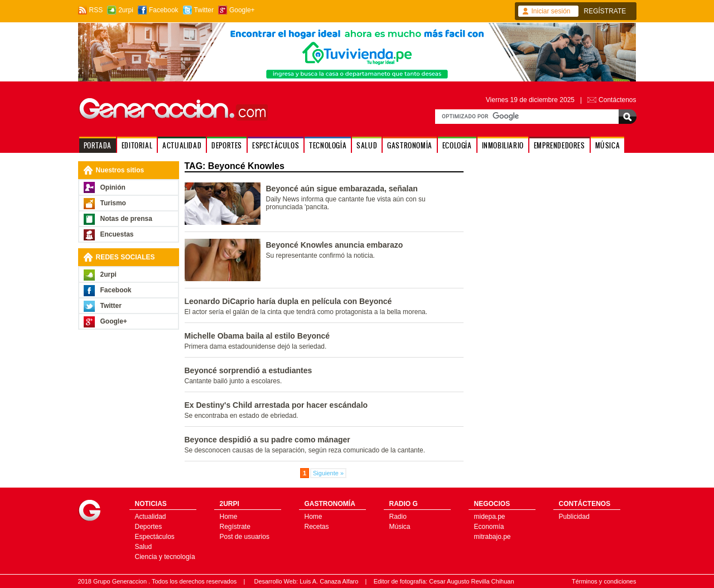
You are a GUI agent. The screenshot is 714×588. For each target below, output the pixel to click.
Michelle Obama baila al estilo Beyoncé (257, 336)
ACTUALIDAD (182, 145)
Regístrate (235, 527)
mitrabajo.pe (493, 537)
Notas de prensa (126, 219)
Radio (398, 517)
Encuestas (117, 234)
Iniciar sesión (551, 11)
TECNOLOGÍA (328, 145)
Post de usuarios (245, 537)
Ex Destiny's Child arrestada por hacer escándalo (276, 405)
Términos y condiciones (604, 581)
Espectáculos (155, 537)
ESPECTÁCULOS (276, 145)
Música (400, 527)
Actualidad (151, 517)
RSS (96, 10)
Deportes (149, 527)
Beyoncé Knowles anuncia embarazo (335, 245)
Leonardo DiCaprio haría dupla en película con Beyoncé (288, 301)
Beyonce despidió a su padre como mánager (267, 440)
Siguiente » (328, 473)
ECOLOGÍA (457, 145)
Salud (144, 547)
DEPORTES (227, 145)
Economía (489, 527)
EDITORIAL (137, 145)
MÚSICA (608, 145)
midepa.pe (490, 517)
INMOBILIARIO (503, 145)
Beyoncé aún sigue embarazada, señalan (342, 189)
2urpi (126, 10)
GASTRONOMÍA (410, 145)
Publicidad (574, 517)
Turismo (113, 203)
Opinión (113, 187)
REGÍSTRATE (605, 11)
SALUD (367, 145)
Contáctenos (617, 100)
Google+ (242, 10)
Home (229, 517)
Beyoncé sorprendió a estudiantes (249, 370)
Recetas (317, 527)
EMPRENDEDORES (559, 145)
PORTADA (98, 145)
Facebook (164, 10)
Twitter (204, 10)
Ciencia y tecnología (165, 557)
